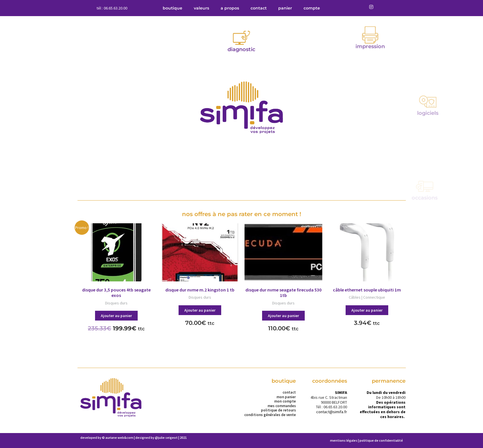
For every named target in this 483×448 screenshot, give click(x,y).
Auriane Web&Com (119, 437)
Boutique (173, 8)
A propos (230, 8)
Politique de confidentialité (381, 440)
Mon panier (286, 397)
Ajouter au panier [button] (116, 316)
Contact (259, 8)
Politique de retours (278, 410)
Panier (285, 8)
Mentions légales (344, 440)
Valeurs (201, 8)
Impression (400, 35)
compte (312, 8)
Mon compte (285, 401)
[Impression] (400, 23)
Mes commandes (282, 406)
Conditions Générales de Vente (270, 415)
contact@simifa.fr (332, 412)
